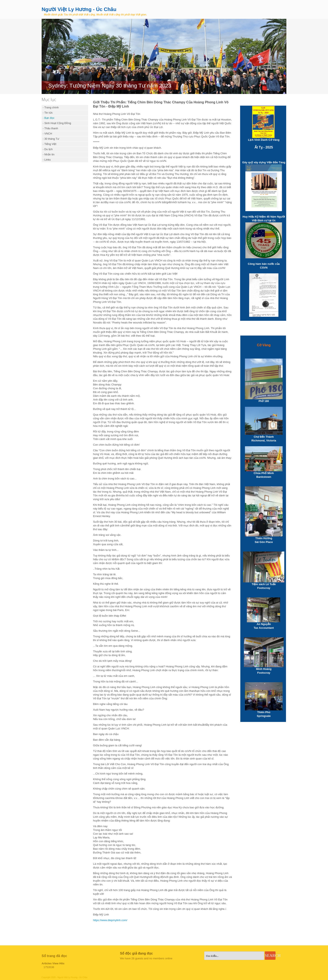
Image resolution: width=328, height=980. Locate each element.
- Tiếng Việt (49, 144)
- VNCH (47, 134)
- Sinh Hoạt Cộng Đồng (57, 123)
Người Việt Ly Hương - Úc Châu (79, 9)
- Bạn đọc (49, 118)
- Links (47, 160)
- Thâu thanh (50, 128)
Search (270, 955)
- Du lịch (48, 149)
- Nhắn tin (49, 154)
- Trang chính (51, 107)
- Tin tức (48, 113)
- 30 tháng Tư (51, 139)
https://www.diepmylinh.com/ (110, 920)
